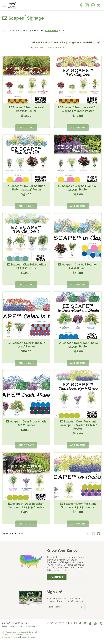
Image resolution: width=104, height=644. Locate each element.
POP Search (52, 31)
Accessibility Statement (28, 632)
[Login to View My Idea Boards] (87, 4)
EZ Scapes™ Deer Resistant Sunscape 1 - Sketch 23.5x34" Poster (78, 425)
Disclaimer (26, 637)
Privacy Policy (8, 634)
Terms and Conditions (23, 634)
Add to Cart (26, 128)
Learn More (57, 577)
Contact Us (6, 637)
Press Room (15, 637)
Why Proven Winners (10, 632)
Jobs (33, 637)
